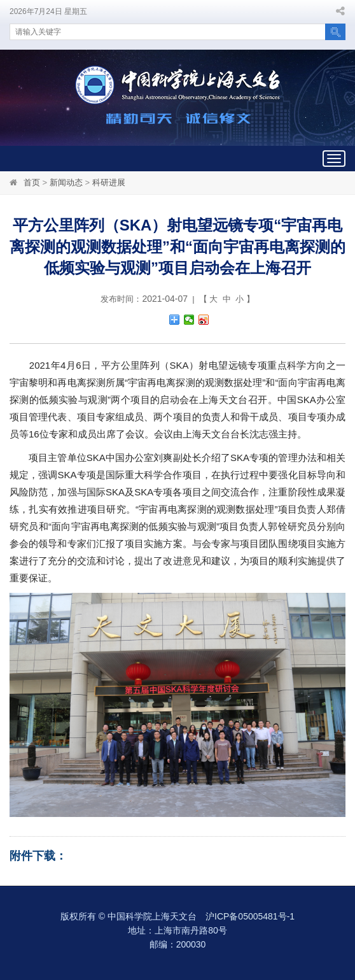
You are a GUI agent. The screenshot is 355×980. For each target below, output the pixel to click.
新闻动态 (66, 182)
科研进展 (109, 182)
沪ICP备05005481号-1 (250, 916)
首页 (32, 182)
